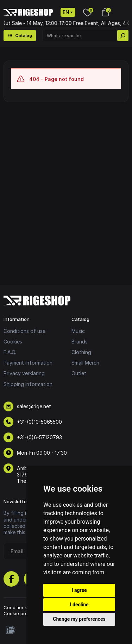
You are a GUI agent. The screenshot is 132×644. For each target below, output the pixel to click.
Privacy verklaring (24, 373)
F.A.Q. (10, 352)
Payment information (28, 363)
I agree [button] (79, 590)
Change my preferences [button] (79, 619)
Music (78, 331)
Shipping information (28, 384)
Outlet (79, 373)
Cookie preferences (26, 613)
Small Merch (85, 363)
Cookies (13, 342)
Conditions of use (24, 331)
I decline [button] (79, 605)
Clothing (81, 352)
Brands (80, 342)
